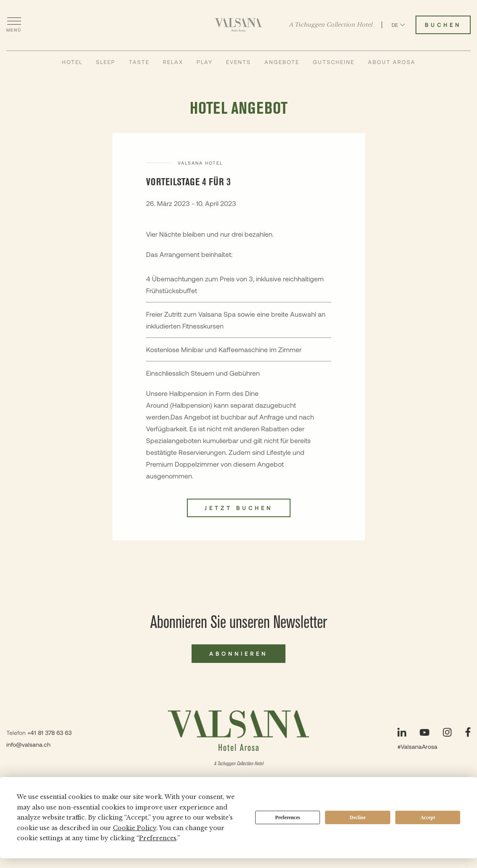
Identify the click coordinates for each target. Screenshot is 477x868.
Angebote (282, 62)
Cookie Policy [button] (135, 828)
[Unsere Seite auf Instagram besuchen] (447, 732)
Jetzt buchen (239, 508)
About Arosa (392, 62)
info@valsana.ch (28, 744)
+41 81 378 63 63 (49, 733)
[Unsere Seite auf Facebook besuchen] (468, 732)
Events (238, 62)
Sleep (106, 62)
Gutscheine (334, 62)
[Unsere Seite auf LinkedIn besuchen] (402, 732)
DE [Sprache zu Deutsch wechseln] (398, 25)
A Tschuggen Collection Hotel (330, 25)
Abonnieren (238, 654)
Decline (358, 817)
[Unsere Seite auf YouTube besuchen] (425, 732)
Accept (428, 817)
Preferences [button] (158, 838)
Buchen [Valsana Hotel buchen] (443, 25)
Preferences (288, 817)
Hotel (72, 62)
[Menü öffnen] (14, 25)
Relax (173, 62)
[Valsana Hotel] (238, 25)
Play (205, 62)
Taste (139, 62)
